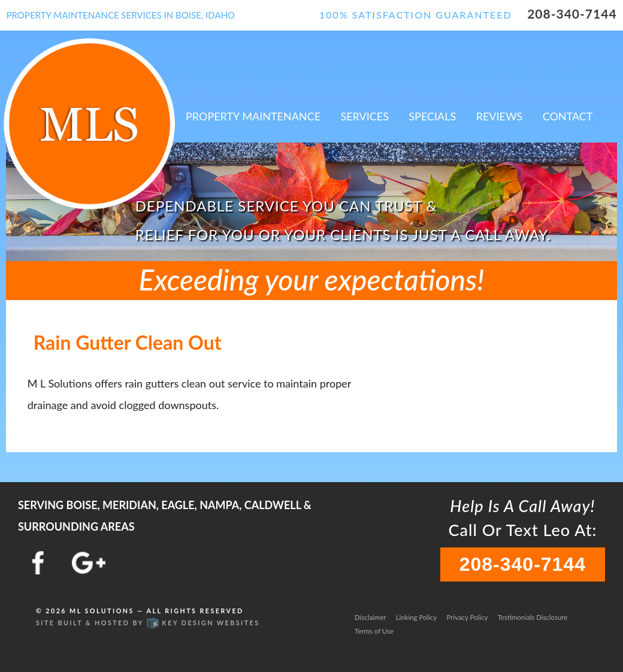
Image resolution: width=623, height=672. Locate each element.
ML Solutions (102, 611)
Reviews (500, 116)
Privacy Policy (468, 617)
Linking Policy (416, 617)
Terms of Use (374, 631)
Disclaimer (370, 617)
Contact (568, 116)
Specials (432, 116)
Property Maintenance (253, 116)
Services (365, 116)
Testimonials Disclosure (533, 617)
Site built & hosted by (148, 623)
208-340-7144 (572, 13)
